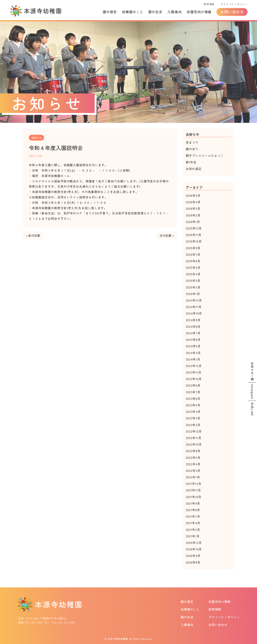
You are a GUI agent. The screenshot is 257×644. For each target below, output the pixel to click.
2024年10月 (194, 313)
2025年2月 (193, 287)
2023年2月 (193, 425)
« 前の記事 (33, 235)
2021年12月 (194, 484)
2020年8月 (193, 562)
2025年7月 (193, 254)
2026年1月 (193, 222)
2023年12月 (194, 366)
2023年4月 (193, 412)
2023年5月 (193, 405)
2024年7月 (193, 333)
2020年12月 (194, 543)
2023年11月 (194, 372)
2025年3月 (193, 280)
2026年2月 (193, 215)
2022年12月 (194, 431)
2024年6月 (193, 339)
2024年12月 (194, 300)
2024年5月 (193, 346)
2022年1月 (193, 477)
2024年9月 (193, 320)
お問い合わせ (232, 12)
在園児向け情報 (199, 12)
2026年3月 (193, 208)
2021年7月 (193, 516)
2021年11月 (193, 490)
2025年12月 (194, 228)
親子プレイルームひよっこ (205, 155)
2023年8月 (193, 385)
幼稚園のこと (133, 12)
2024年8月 (193, 326)
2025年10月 (194, 241)
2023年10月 (194, 379)
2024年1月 (193, 359)
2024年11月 (194, 307)
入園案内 (174, 12)
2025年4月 (193, 274)
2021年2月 (193, 530)
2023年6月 (193, 398)
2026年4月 (193, 202)
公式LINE (252, 409)
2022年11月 (194, 438)
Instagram (252, 392)
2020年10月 (194, 549)
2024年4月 (193, 353)
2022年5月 (193, 458)
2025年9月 (193, 248)
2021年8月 (193, 510)
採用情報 (209, 4)
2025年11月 (194, 235)
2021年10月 (194, 497)
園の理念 (110, 12)
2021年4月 (193, 523)
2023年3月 (193, 418)
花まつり (192, 142)
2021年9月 (193, 503)
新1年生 (191, 162)
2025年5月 (193, 267)
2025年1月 (193, 294)
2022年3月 (193, 471)
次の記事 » (167, 235)
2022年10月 (194, 444)
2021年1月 (193, 536)
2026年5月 (193, 195)
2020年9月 (193, 556)
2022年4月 (193, 464)
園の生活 (155, 12)
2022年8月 (193, 451)
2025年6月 (193, 261)
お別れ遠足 (194, 169)
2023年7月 (193, 392)
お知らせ (36, 138)
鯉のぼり (192, 149)
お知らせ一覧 (252, 372)
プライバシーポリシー (234, 4)
